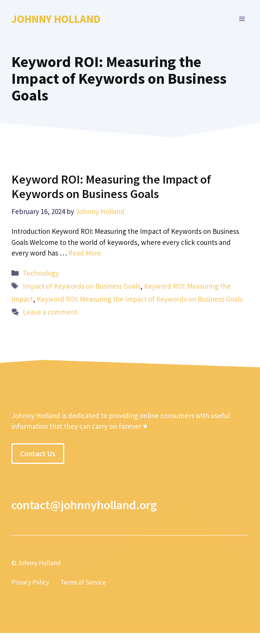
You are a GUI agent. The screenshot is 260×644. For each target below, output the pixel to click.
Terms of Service (83, 582)
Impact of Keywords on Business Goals (82, 286)
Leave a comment (50, 312)
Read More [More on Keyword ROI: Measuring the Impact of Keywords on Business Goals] (85, 253)
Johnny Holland (56, 19)
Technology (41, 273)
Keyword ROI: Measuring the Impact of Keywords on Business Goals (111, 187)
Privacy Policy (30, 582)
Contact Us (38, 454)
